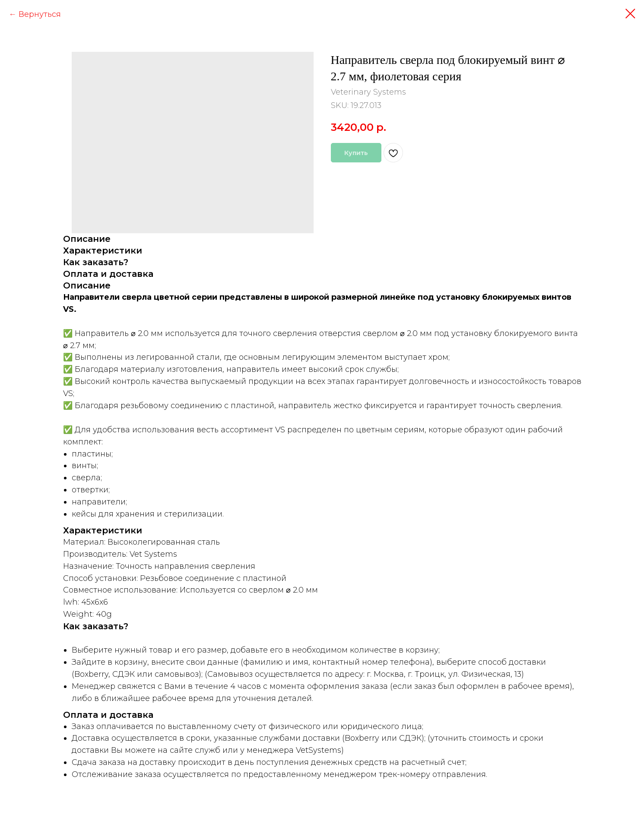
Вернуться (40, 14)
